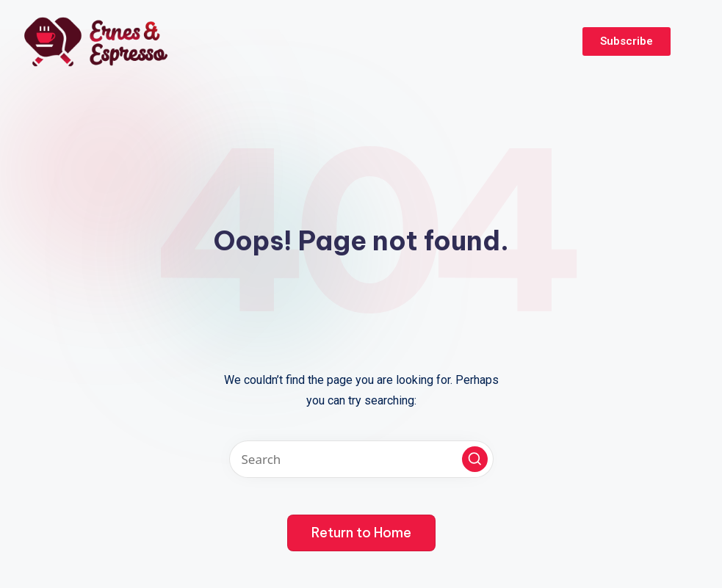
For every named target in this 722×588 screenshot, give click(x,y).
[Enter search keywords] (361, 459)
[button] (475, 459)
